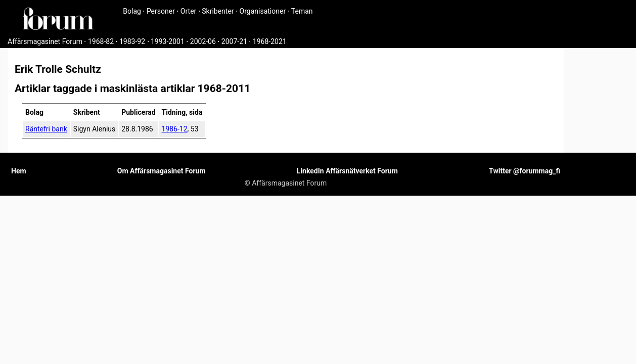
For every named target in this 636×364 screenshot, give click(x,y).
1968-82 (101, 41)
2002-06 (203, 41)
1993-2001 (168, 41)
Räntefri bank (46, 129)
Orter (188, 11)
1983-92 (132, 41)
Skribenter (218, 11)
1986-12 (175, 129)
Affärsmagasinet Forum (45, 41)
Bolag (132, 11)
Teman (302, 11)
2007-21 (234, 41)
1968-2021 (270, 41)
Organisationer (263, 11)
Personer (161, 11)
